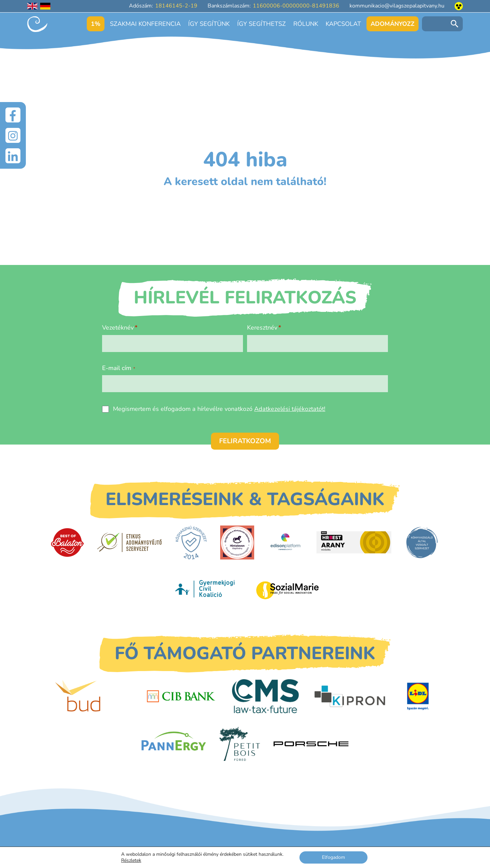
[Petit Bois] (240, 744)
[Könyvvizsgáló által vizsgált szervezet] (422, 542)
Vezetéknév (118, 328)
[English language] (32, 6)
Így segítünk (209, 24)
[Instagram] (13, 135)
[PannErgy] (174, 744)
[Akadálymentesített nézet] (459, 6)
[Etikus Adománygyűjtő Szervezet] (129, 542)
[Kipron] (350, 696)
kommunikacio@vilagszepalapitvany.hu (397, 6)
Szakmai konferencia (145, 24)
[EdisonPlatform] (285, 542)
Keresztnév (262, 328)
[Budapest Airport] (93, 696)
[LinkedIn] (13, 156)
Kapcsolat (343, 24)
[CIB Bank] (181, 696)
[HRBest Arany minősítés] (354, 542)
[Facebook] (13, 115)
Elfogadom (333, 857)
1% (96, 24)
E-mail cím (119, 368)
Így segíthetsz (262, 24)
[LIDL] (418, 696)
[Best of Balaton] (67, 542)
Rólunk (306, 24)
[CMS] (266, 696)
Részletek (131, 861)
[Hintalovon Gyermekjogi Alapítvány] (237, 542)
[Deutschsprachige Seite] (45, 6)
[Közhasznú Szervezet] (191, 542)
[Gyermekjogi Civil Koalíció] (206, 590)
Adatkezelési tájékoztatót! (290, 409)
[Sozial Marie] (288, 590)
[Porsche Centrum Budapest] (311, 744)
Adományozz (393, 24)
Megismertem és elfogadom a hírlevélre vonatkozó (219, 409)
